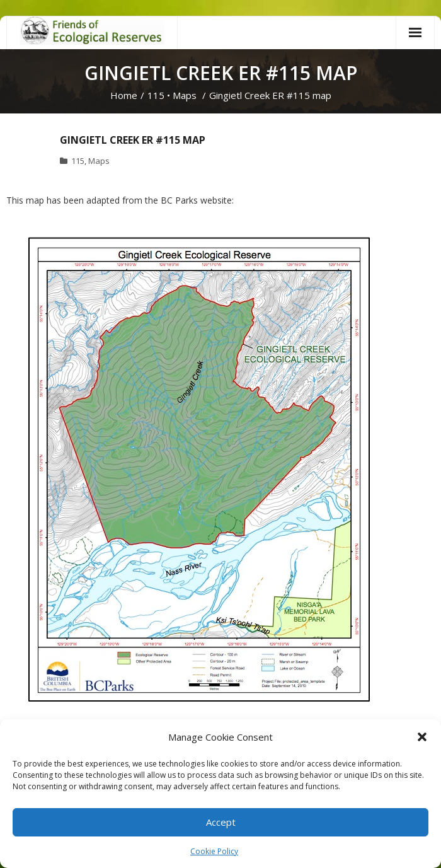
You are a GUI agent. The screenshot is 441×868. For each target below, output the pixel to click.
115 (156, 95)
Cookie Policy (214, 851)
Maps (185, 95)
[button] (422, 737)
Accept (221, 822)
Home (124, 95)
